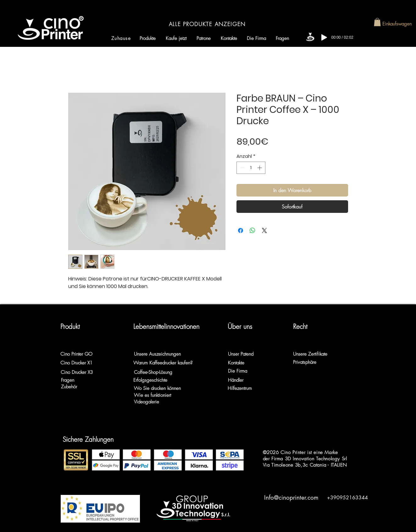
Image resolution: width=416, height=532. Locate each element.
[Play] (324, 37)
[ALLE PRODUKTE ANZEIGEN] (208, 24)
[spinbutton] (251, 168)
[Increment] (260, 168)
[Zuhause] (122, 38)
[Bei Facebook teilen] (241, 230)
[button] (377, 22)
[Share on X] (264, 230)
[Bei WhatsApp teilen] (252, 230)
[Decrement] (242, 168)
